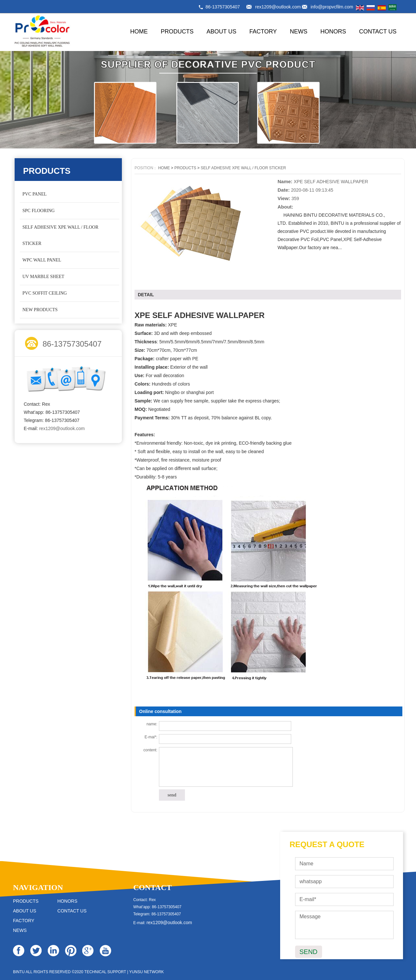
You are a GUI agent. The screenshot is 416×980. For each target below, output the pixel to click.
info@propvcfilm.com (332, 7)
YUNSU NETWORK (146, 972)
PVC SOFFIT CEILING (45, 293)
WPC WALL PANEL (42, 260)
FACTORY (263, 32)
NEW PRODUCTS (40, 310)
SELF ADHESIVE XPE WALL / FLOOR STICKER (60, 235)
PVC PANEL (35, 194)
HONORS (333, 32)
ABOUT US (222, 32)
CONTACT (152, 887)
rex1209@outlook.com (278, 7)
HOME (139, 32)
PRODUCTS (177, 32)
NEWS (299, 32)
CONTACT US (378, 32)
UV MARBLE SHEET (43, 277)
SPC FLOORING (39, 211)
